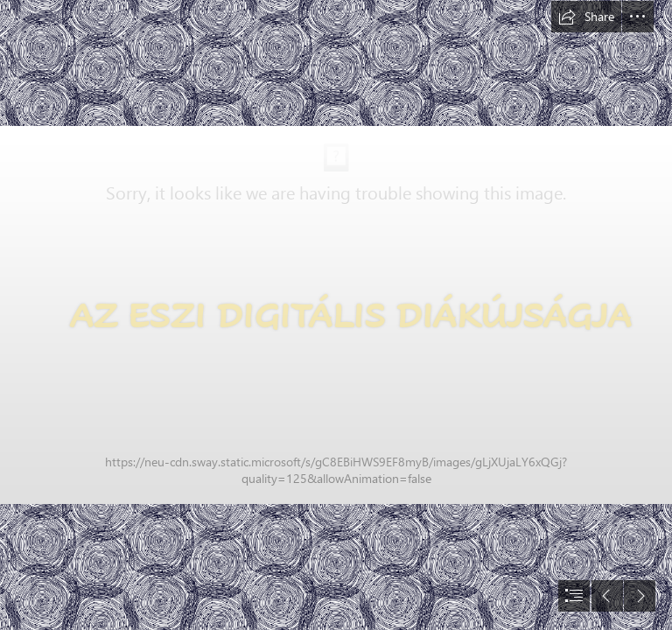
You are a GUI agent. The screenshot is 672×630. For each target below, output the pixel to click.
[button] (586, 17)
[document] (336, 315)
